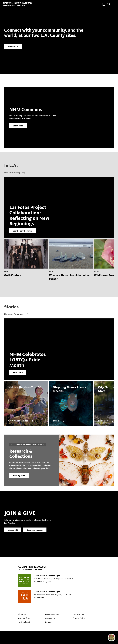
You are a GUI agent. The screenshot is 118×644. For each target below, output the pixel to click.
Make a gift (13, 534)
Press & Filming (52, 614)
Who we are (13, 47)
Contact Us (50, 618)
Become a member (35, 534)
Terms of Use (78, 614)
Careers (49, 622)
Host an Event (24, 622)
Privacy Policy (79, 618)
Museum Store (24, 618)
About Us (22, 614)
